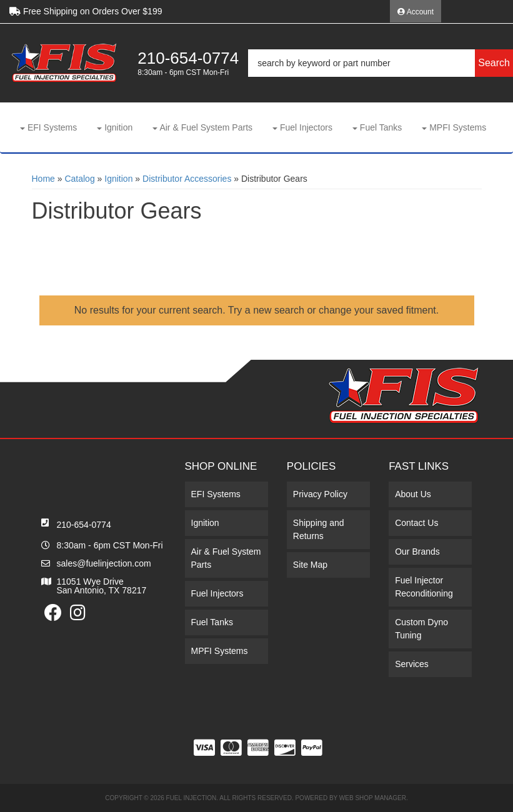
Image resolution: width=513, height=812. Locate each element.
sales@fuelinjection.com (104, 563)
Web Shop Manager (373, 798)
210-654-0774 (84, 525)
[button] (381, 63)
